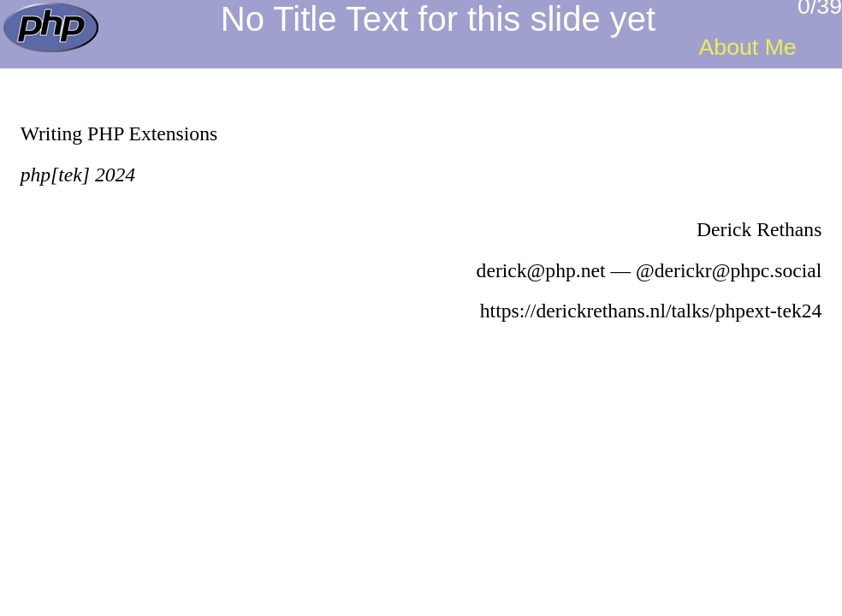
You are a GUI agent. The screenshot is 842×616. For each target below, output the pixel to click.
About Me (748, 47)
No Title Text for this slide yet (438, 19)
